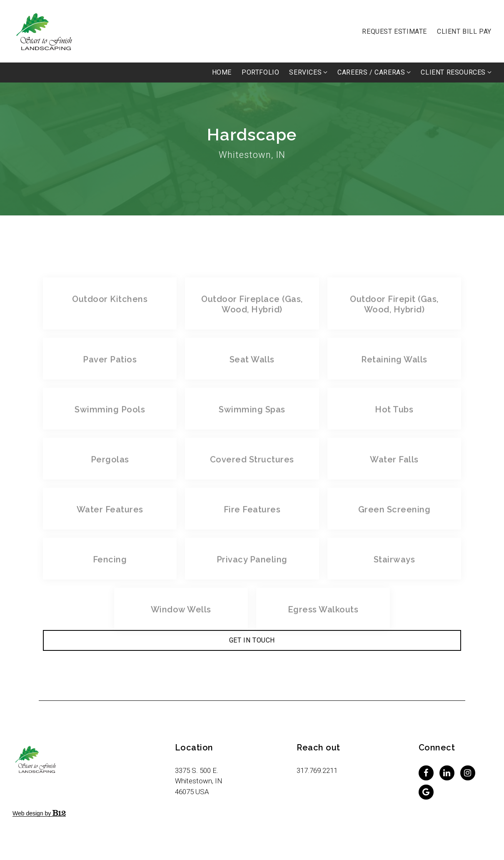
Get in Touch (252, 640)
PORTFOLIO (260, 72)
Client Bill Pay (464, 31)
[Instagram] (468, 773)
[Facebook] (426, 773)
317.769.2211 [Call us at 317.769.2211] (317, 770)
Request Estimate (394, 31)
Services (305, 72)
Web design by (39, 813)
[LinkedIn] (447, 773)
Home (222, 72)
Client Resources (453, 72)
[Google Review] (426, 792)
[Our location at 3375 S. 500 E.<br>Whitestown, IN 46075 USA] (199, 781)
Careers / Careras (371, 72)
